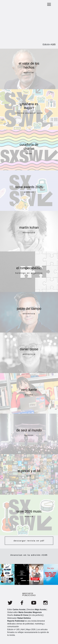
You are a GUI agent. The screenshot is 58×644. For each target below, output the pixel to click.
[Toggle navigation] (49, 4)
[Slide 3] (35, 581)
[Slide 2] (29, 581)
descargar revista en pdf (29, 541)
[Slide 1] (24, 581)
